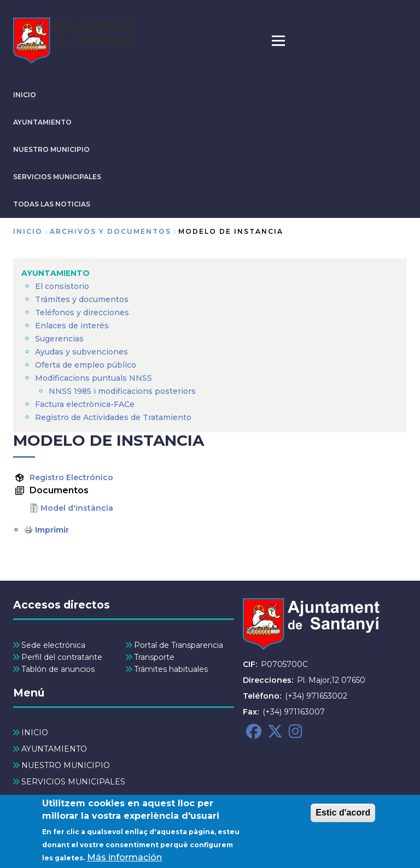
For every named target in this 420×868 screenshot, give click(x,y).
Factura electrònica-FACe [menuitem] (85, 404)
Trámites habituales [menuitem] (171, 669)
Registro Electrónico (71, 477)
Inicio (28, 231)
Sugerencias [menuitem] (59, 339)
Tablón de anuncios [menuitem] (58, 669)
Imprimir (52, 530)
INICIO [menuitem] (35, 733)
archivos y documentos (110, 231)
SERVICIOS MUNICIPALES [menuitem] (73, 782)
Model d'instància (77, 508)
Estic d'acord (343, 815)
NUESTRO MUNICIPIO (51, 149)
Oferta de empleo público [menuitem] (86, 365)
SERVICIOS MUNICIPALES (57, 177)
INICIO (25, 95)
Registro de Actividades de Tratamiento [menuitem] (113, 417)
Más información (124, 860)
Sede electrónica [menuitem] (53, 645)
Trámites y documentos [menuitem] (82, 299)
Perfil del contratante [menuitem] (62, 657)
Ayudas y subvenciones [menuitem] (81, 352)
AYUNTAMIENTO (42, 122)
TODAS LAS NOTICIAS (52, 204)
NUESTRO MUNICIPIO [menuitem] (66, 765)
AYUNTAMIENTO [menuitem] (56, 273)
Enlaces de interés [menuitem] (72, 326)
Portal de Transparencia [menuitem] (179, 645)
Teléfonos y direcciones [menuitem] (82, 312)
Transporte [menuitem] (154, 657)
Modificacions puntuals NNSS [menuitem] (94, 378)
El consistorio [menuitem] (62, 286)
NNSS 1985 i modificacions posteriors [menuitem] (123, 391)
